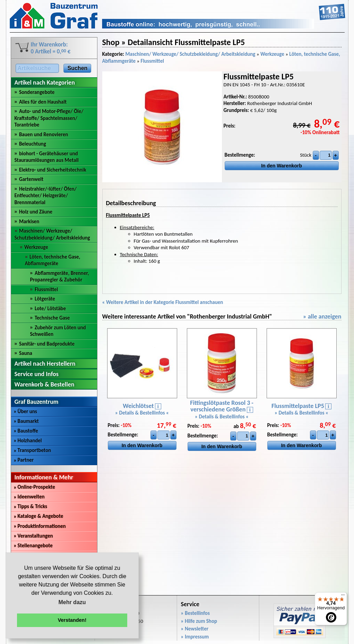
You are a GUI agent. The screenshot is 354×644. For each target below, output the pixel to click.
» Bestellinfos (195, 613)
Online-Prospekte (34, 487)
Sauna (26, 353)
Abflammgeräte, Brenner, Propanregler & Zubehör (60, 277)
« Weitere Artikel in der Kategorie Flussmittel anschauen (163, 302)
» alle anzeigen (322, 316)
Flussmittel (46, 289)
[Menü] (343, 597)
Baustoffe (26, 431)
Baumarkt (26, 421)
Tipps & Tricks (31, 506)
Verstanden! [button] (72, 620)
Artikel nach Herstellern (45, 364)
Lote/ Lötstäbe (50, 308)
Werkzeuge (36, 247)
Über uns (25, 411)
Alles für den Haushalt (43, 102)
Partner (24, 460)
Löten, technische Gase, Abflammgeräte (53, 260)
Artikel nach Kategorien (45, 82)
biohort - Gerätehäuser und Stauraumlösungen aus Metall (47, 157)
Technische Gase (52, 318)
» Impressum (195, 637)
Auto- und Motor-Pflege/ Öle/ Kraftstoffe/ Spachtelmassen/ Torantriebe (49, 118)
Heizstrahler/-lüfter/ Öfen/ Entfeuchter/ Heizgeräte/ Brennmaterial (46, 196)
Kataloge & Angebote (39, 516)
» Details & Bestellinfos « (142, 413)
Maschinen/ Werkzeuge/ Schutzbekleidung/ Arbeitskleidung (52, 234)
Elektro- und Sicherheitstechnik (53, 170)
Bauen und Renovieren (44, 134)
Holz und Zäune (36, 212)
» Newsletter (195, 629)
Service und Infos (37, 374)
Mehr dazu (72, 602)
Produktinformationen (40, 526)
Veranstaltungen (33, 536)
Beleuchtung (33, 144)
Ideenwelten (29, 497)
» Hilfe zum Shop (199, 621)
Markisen (29, 221)
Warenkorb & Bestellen (45, 384)
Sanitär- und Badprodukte (47, 344)
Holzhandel (28, 441)
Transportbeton (33, 450)
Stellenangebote (33, 546)
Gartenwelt (31, 179)
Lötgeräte (45, 299)
